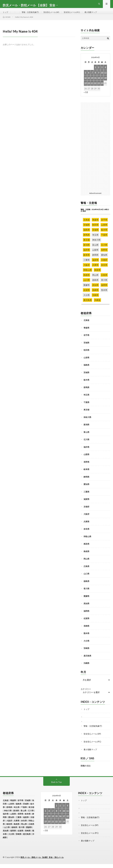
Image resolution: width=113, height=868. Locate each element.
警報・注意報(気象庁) (33, 15)
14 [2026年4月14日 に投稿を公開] (92, 83)
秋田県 (86, 355)
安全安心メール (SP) (56, 15)
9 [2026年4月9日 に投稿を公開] (99, 78)
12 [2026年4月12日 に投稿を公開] (85, 83)
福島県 (86, 370)
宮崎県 (86, 654)
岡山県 (86, 564)
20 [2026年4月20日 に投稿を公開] (89, 88)
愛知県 (86, 490)
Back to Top (57, 787)
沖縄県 (86, 668)
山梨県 (86, 460)
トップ (6, 15)
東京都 (86, 415)
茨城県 (86, 378)
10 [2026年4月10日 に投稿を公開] (102, 78)
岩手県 (86, 340)
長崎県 (86, 631)
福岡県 (86, 616)
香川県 (86, 594)
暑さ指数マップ (101, 15)
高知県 (86, 609)
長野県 (86, 467)
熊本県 (86, 639)
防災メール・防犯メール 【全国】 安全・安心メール (44, 861)
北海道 (86, 325)
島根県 (86, 557)
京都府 (86, 512)
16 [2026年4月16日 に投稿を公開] (99, 83)
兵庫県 (86, 527)
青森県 (86, 333)
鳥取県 (86, 549)
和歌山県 (87, 542)
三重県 (86, 497)
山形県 (86, 363)
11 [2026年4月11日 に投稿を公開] (105, 78)
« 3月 (86, 98)
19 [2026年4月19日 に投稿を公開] (85, 88)
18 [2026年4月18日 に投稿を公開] (105, 83)
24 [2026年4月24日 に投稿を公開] (102, 88)
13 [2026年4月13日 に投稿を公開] (89, 83)
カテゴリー (86, 694)
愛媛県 (86, 601)
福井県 (86, 452)
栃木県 (86, 385)
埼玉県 (86, 400)
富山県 (86, 437)
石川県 (86, 445)
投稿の (86, 770)
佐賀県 (86, 624)
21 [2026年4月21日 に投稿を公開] (92, 88)
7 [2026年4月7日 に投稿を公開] (92, 78)
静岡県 (86, 482)
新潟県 (86, 430)
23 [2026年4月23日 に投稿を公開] (99, 88)
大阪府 (86, 519)
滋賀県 (86, 504)
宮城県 (86, 348)
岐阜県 (86, 475)
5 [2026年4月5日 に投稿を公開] (85, 78)
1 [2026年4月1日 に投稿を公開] (95, 73)
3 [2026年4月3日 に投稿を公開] (102, 73)
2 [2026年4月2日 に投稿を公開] (99, 73)
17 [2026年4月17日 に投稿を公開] (102, 83)
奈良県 (86, 534)
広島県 (86, 572)
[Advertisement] (95, 152)
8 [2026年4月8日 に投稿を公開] (95, 78)
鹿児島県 (87, 661)
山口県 (86, 579)
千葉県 (86, 408)
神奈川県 (87, 422)
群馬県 (86, 393)
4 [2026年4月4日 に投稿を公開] (105, 73)
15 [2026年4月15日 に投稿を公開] (95, 83)
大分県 (86, 646)
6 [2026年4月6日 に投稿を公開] (89, 78)
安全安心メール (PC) (79, 15)
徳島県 (86, 586)
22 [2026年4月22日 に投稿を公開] (95, 88)
